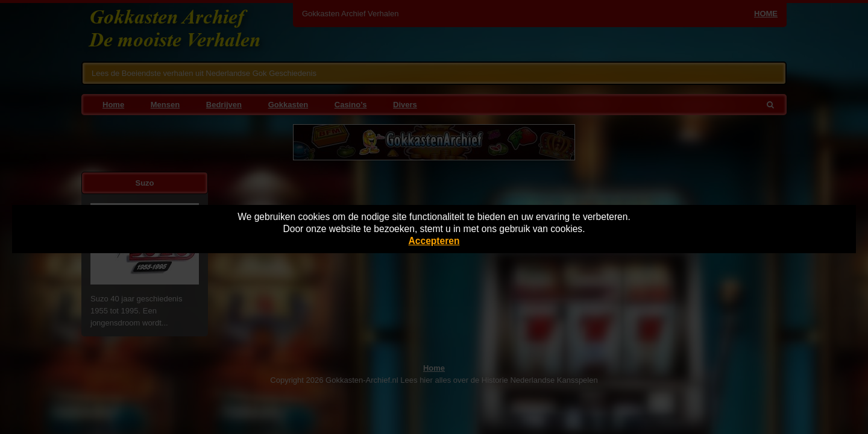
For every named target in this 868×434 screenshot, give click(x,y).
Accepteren (434, 241)
